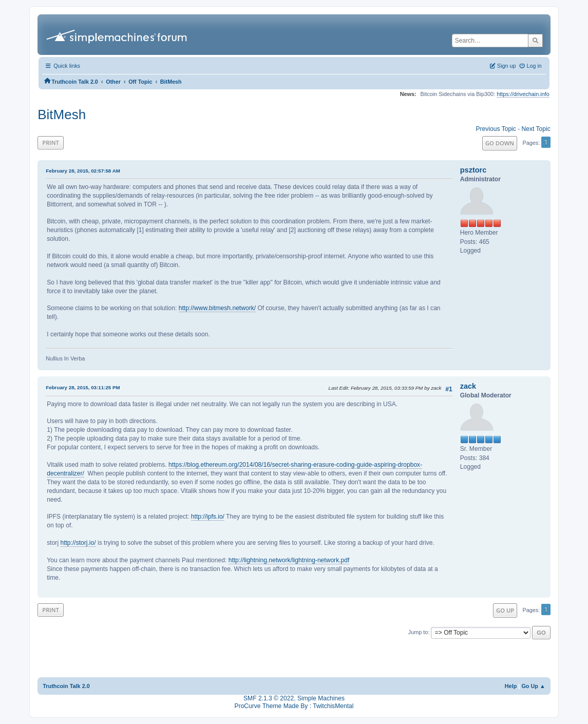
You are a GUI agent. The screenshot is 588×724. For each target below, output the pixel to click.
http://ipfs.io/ (208, 517)
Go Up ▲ (533, 686)
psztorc (473, 170)
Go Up (505, 610)
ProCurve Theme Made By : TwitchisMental (294, 706)
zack (468, 386)
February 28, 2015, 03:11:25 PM (83, 387)
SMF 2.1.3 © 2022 (269, 698)
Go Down (500, 143)
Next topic (536, 129)
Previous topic (496, 129)
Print (51, 142)
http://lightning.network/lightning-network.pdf (289, 560)
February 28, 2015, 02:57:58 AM (83, 171)
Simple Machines (321, 698)
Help (511, 686)
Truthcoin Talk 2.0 (66, 686)
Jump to (418, 632)
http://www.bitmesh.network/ (217, 308)
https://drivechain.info (523, 94)
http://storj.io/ (78, 543)
